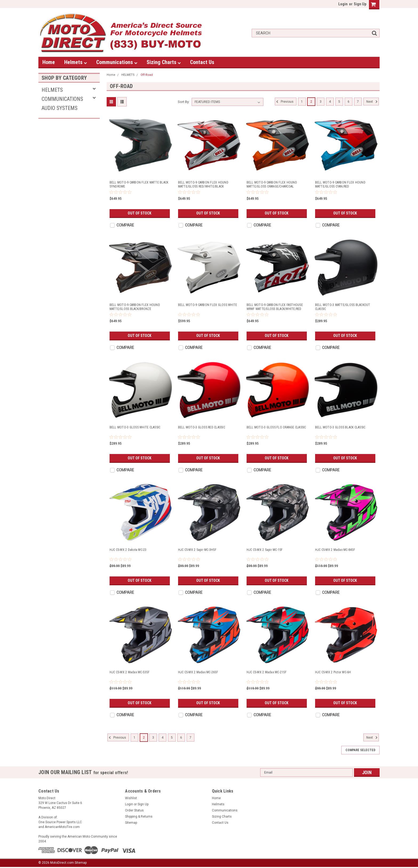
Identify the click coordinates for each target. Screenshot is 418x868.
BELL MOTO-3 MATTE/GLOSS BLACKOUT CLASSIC (343, 307)
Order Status (134, 810)
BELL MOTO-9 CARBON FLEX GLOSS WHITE (208, 305)
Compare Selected (360, 750)
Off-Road (147, 75)
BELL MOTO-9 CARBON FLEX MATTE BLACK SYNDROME (139, 184)
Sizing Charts (164, 62)
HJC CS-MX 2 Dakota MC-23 (128, 550)
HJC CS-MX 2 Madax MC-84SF (335, 550)
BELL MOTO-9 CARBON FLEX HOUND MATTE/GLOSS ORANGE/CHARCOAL (272, 184)
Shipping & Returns (139, 817)
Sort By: (184, 102)
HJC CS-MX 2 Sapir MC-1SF (265, 550)
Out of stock (140, 213)
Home (49, 62)
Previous (284, 102)
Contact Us (202, 62)
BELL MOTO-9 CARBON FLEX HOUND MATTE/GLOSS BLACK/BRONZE (135, 307)
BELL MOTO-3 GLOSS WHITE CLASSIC (135, 427)
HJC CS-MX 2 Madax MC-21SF (267, 672)
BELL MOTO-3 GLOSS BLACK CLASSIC (340, 427)
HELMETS (52, 90)
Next (373, 102)
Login (343, 4)
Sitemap (131, 823)
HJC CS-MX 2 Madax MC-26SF (198, 672)
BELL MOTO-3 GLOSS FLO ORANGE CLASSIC (276, 427)
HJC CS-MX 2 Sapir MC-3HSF (197, 550)
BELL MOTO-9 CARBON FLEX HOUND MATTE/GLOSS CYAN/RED (340, 184)
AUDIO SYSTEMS (60, 108)
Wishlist (131, 798)
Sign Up (360, 4)
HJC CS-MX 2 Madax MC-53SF (130, 672)
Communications (117, 62)
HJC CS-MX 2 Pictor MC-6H (333, 672)
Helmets (76, 62)
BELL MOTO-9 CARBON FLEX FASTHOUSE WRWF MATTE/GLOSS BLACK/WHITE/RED (275, 307)
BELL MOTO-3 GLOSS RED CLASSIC (202, 427)
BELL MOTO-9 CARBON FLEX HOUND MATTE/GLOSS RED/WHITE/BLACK (203, 184)
